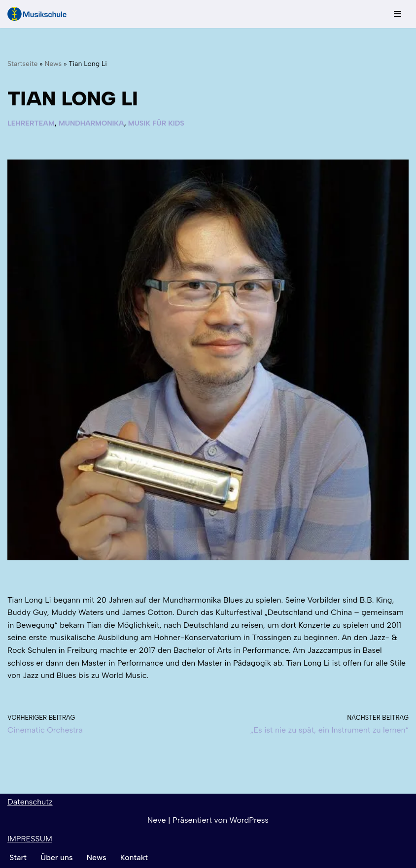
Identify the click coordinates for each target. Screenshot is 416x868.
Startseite (22, 64)
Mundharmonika (91, 123)
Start (18, 857)
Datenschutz (30, 802)
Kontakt (134, 857)
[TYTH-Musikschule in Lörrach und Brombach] (37, 14)
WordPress (249, 820)
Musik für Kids (156, 123)
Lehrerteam (31, 123)
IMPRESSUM (30, 839)
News (53, 64)
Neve (156, 820)
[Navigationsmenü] (398, 14)
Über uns (57, 857)
